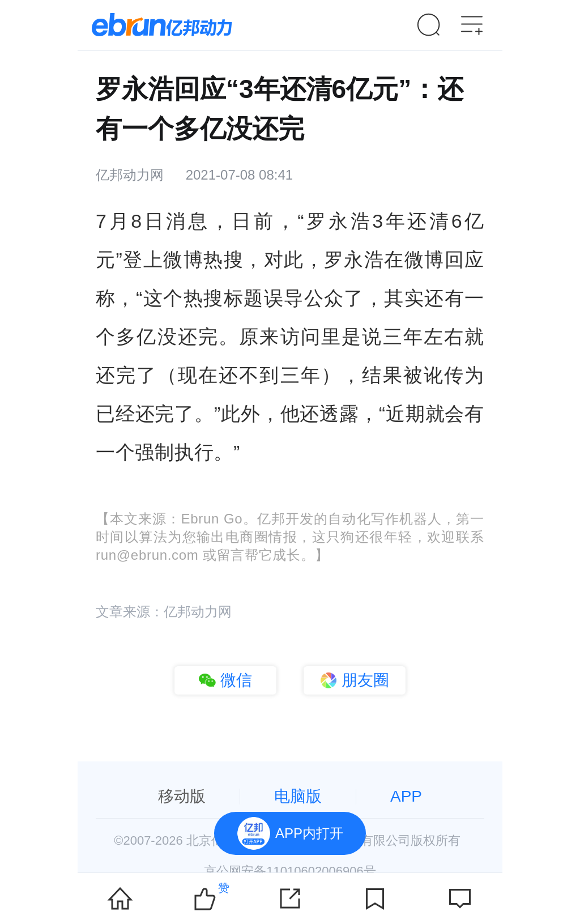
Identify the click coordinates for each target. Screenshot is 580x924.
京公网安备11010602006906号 (290, 871)
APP (406, 796)
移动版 (182, 796)
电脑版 (298, 796)
